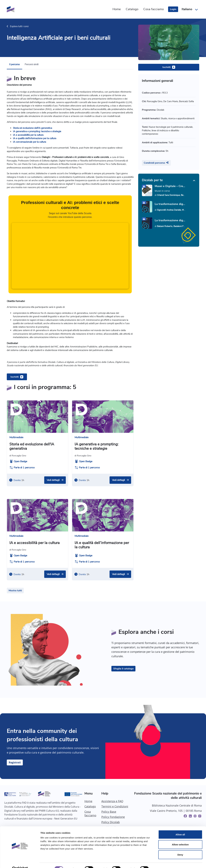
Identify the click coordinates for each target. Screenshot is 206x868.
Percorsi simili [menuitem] (32, 64)
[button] (190, 9)
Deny (180, 848)
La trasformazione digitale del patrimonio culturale (170, 220)
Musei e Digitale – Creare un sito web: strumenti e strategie (170, 186)
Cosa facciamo (90, 813)
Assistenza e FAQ (112, 801)
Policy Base (109, 812)
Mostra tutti (15, 591)
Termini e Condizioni (115, 806)
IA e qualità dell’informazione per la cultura (35, 138)
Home (88, 801)
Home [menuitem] (117, 9)
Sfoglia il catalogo (123, 669)
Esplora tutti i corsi (18, 26)
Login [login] (173, 9)
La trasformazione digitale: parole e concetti (170, 204)
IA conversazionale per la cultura (30, 142)
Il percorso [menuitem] (14, 64)
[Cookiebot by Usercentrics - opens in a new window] (20, 862)
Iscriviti (166, 67)
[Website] (195, 816)
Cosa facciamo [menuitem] (154, 9)
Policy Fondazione (113, 817)
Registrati (15, 762)
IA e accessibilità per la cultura (28, 135)
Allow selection (180, 838)
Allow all (180, 828)
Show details (162, 862)
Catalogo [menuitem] (132, 9)
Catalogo (90, 806)
